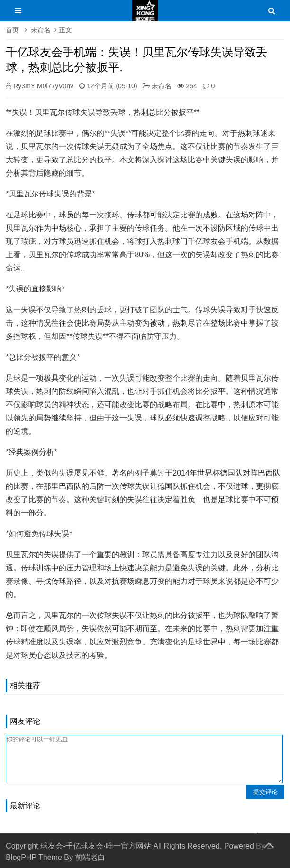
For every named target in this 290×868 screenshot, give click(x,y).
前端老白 (90, 857)
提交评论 (265, 792)
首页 (12, 30)
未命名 (41, 30)
